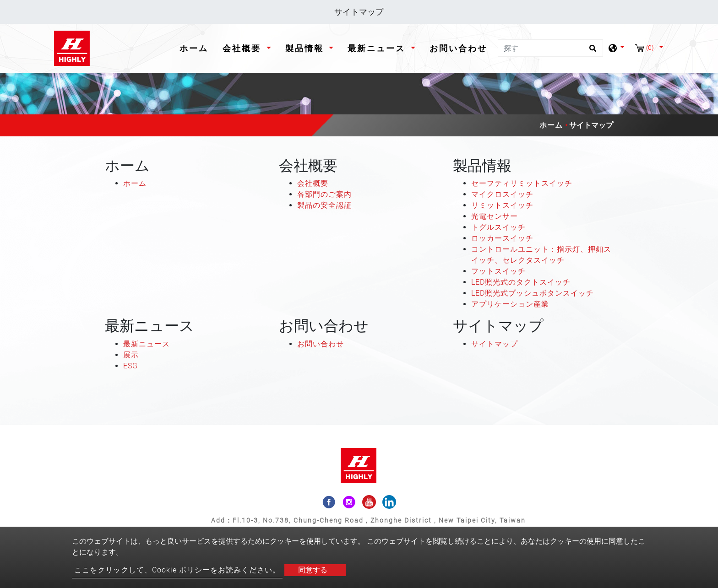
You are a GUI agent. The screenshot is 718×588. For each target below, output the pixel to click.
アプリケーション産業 (510, 304)
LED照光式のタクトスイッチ (521, 282)
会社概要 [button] (243, 48)
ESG (131, 366)
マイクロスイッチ (502, 194)
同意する (313, 570)
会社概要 (313, 183)
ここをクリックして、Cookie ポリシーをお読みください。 (177, 570)
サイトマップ (495, 344)
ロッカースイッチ (502, 238)
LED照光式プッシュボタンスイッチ (533, 293)
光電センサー (495, 216)
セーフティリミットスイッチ (522, 183)
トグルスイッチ (498, 227)
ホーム (196, 47)
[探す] (550, 48)
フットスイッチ (498, 271)
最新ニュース (147, 344)
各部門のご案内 (324, 194)
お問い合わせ (458, 48)
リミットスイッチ (502, 205)
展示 (131, 355)
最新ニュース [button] (378, 48)
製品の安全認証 (324, 205)
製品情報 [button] (306, 48)
